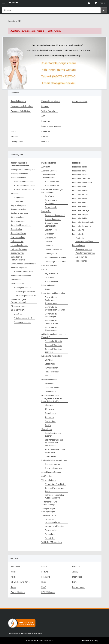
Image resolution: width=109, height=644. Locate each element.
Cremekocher (16, 229)
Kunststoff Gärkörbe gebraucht (53, 351)
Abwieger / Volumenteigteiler (23, 170)
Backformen (50, 196)
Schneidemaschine (84, 249)
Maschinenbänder (49, 380)
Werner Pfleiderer (18, 592)
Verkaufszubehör (49, 515)
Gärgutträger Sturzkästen (55, 484)
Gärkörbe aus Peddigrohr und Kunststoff (54, 336)
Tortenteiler (50, 538)
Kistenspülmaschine (23, 288)
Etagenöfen (19, 197)
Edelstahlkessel (48, 285)
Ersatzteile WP (78, 230)
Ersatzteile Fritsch (80, 199)
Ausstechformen (52, 182)
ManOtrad (18, 314)
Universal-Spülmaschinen (25, 292)
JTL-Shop (95, 641)
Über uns (45, 142)
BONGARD (77, 567)
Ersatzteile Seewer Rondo (83, 222)
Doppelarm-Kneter (18, 233)
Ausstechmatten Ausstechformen (48, 176)
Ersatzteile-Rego (79, 234)
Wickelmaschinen (18, 306)
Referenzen (46, 131)
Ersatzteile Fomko (80, 191)
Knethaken (49, 417)
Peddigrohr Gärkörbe (54, 341)
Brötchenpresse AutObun (25, 318)
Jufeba (14, 577)
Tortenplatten (50, 534)
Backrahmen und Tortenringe (52, 202)
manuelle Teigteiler (19, 268)
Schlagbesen (50, 413)
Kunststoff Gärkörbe (53, 345)
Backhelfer (46, 211)
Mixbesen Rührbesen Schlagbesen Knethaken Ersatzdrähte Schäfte (52, 398)
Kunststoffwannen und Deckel (54, 490)
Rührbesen (49, 409)
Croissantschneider (53, 219)
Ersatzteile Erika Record (82, 183)
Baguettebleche (51, 273)
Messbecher (50, 246)
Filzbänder (49, 384)
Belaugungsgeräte (18, 209)
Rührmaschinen (51, 368)
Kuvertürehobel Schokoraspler (23, 264)
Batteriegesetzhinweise (51, 126)
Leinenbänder (51, 392)
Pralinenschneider (52, 464)
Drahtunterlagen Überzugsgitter (52, 224)
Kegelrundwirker (18, 253)
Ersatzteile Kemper (80, 214)
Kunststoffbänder (52, 388)
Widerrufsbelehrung (50, 111)
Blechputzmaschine (22, 322)
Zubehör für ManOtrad (23, 272)
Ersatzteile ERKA (79, 187)
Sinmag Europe (79, 245)
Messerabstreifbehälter (55, 526)
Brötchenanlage (17, 217)
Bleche (44, 269)
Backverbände (51, 207)
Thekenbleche (51, 530)
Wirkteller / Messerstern (52, 542)
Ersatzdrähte (50, 421)
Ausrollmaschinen (18, 178)
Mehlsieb (49, 242)
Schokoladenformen (53, 468)
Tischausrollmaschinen (24, 182)
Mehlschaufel (50, 238)
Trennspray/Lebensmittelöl (56, 262)
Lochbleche (50, 277)
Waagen (48, 376)
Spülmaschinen (17, 284)
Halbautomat (81, 261)
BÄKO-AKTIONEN (18, 310)
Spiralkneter (16, 280)
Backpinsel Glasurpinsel (55, 215)
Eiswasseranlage (18, 237)
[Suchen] (104, 10)
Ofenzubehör (47, 429)
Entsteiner (49, 360)
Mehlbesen (49, 234)
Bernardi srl (15, 567)
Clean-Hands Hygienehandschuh (53, 521)
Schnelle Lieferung (18, 101)
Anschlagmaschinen (19, 174)
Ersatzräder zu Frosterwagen (51, 315)
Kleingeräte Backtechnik (52, 356)
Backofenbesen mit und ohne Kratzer (55, 451)
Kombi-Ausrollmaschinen (25, 190)
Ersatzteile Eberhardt (81, 179)
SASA (44, 587)
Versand (14, 136)
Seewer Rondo (78, 587)
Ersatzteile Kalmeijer (81, 210)
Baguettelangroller (18, 205)
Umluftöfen (19, 201)
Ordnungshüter (51, 254)
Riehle (75, 582)
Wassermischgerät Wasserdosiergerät (19, 301)
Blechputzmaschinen (20, 213)
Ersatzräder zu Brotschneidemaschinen (55, 308)
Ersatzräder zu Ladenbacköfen (51, 322)
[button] (89, 3)
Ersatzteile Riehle (80, 218)
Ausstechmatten (52, 186)
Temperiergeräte (52, 372)
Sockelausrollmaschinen (24, 186)
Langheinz (46, 577)
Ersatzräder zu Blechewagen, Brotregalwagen (51, 300)
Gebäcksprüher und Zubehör (53, 434)
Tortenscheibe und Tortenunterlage (49, 503)
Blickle (44, 567)
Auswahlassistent (80, 101)
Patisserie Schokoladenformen (54, 460)
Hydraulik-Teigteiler (19, 249)
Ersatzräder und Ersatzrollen (53, 293)
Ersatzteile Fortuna (80, 195)
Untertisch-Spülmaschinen (25, 295)
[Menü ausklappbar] (4, 2)
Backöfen (15, 193)
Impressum (46, 121)
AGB (43, 116)
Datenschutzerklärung (51, 101)
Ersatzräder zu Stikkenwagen (51, 329)
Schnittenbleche (52, 281)
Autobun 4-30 (81, 257)
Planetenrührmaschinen (21, 276)
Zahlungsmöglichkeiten (21, 111)
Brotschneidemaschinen (21, 225)
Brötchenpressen (18, 221)
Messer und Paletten (53, 250)
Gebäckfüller (50, 364)
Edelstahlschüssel (52, 230)
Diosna (14, 572)
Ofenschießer (50, 456)
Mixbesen (49, 405)
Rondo (13, 587)
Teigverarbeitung (49, 480)
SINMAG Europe (48, 592)
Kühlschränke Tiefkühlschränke (18, 258)
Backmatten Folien (49, 266)
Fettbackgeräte (17, 241)
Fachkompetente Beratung (22, 106)
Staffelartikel (47, 476)
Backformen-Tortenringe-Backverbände (52, 191)
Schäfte (48, 425)
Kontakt (14, 131)
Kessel (48, 289)
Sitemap (45, 106)
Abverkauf (46, 167)
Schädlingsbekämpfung (51, 472)
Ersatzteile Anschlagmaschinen (84, 240)
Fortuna (45, 572)
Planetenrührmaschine (85, 253)
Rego (44, 582)
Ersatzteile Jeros (79, 202)
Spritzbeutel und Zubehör (55, 258)
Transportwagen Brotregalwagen (48, 510)
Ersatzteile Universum (82, 226)
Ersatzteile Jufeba (80, 206)
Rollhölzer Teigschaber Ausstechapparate (54, 496)
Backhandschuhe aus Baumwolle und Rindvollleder (54, 443)
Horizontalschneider (19, 245)
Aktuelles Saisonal (49, 171)
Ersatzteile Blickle (80, 167)
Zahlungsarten (17, 142)
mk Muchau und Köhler (20, 582)
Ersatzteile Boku (79, 171)
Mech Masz (77, 577)
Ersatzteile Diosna (80, 175)
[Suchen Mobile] (51, 10)
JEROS (75, 572)
